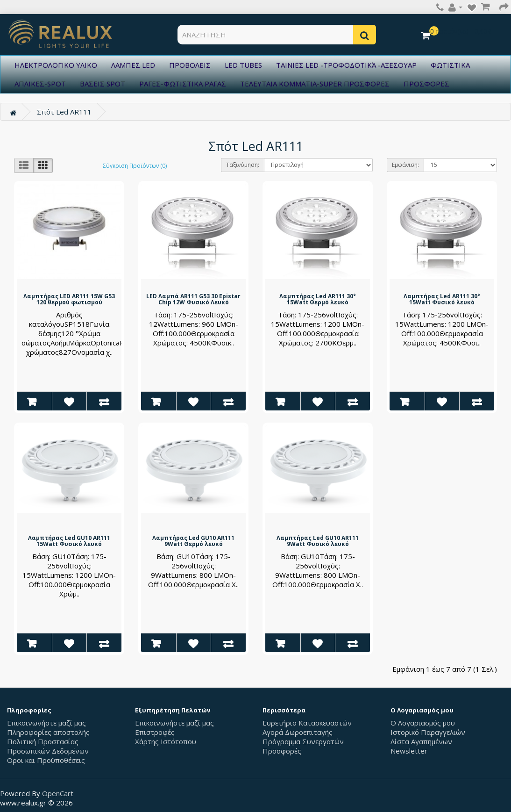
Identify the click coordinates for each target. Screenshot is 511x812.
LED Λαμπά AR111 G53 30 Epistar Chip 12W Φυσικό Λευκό (193, 299)
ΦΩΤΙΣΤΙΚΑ (450, 65)
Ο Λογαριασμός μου (423, 723)
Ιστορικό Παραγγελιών (428, 732)
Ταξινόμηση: (243, 165)
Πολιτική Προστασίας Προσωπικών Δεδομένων (48, 746)
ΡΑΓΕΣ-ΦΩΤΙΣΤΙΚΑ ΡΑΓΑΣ (183, 84)
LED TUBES (243, 65)
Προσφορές (282, 751)
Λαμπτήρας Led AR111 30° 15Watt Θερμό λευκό (318, 299)
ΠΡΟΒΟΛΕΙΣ (190, 65)
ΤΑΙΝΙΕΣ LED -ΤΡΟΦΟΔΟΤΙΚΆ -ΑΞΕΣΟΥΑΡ (346, 65)
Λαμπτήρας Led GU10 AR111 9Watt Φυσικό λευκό (318, 541)
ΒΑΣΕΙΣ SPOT (103, 84)
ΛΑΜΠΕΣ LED (133, 65)
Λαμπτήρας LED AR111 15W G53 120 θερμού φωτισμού (69, 299)
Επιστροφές (155, 732)
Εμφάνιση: (405, 165)
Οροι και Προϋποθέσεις (46, 760)
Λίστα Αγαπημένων (421, 741)
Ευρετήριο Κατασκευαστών (307, 723)
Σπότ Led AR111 (64, 112)
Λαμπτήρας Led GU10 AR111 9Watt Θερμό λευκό (193, 541)
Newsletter (409, 751)
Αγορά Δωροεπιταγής (298, 732)
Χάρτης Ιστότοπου (166, 741)
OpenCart (58, 793)
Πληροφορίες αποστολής (48, 732)
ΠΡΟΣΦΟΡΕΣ (426, 84)
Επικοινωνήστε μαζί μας (46, 723)
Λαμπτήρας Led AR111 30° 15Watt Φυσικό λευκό (442, 299)
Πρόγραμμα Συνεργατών (303, 741)
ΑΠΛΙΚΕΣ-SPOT (40, 84)
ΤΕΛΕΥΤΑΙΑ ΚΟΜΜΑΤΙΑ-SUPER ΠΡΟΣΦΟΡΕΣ (315, 84)
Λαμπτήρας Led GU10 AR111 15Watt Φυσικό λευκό (69, 541)
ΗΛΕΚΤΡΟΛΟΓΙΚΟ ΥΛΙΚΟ (56, 65)
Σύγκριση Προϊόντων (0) (135, 166)
